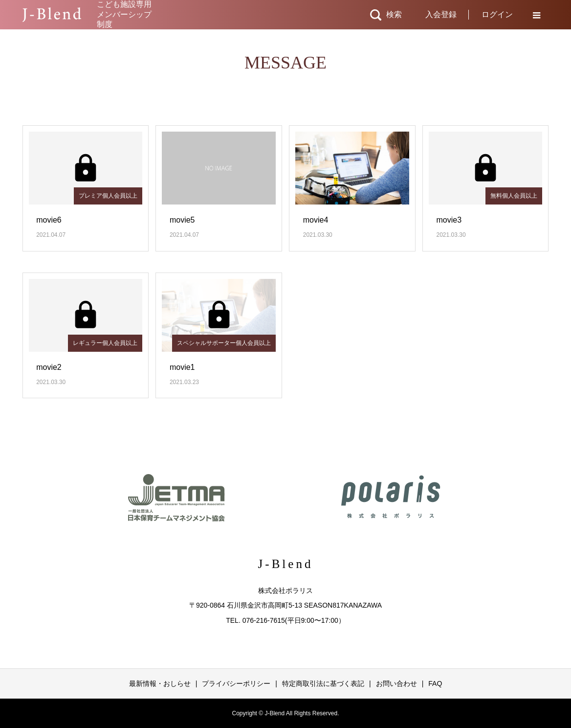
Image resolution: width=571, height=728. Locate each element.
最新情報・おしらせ (160, 683)
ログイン (497, 14)
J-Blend (286, 564)
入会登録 (441, 14)
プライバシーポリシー (236, 683)
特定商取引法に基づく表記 (323, 683)
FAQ (435, 683)
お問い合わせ (396, 683)
